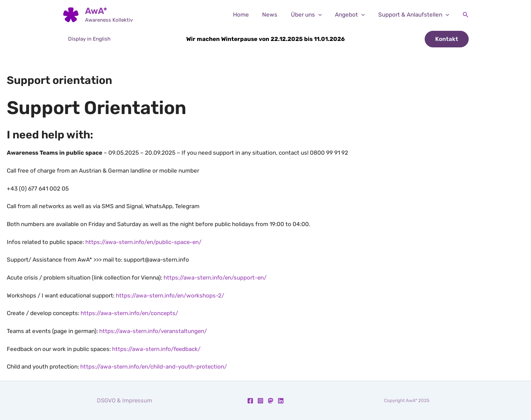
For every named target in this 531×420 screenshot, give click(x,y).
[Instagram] (260, 401)
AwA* (96, 11)
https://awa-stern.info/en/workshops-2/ (171, 295)
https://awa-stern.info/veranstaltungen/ (154, 331)
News (276, 15)
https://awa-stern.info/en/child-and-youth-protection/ (154, 367)
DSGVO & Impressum (124, 400)
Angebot (353, 15)
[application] (323, 15)
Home (249, 15)
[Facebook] (250, 401)
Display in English (89, 39)
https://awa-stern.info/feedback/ (157, 349)
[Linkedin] (281, 401)
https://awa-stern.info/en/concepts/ (130, 313)
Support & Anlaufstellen (415, 15)
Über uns (311, 15)
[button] (466, 15)
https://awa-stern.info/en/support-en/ (216, 278)
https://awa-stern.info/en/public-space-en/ (144, 242)
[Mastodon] (271, 401)
